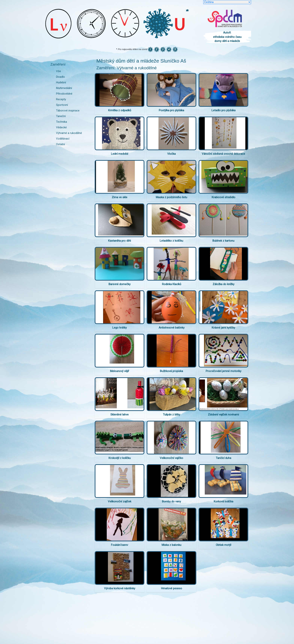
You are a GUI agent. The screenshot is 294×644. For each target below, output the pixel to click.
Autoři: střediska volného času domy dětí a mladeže (227, 37)
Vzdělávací (63, 139)
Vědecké (61, 127)
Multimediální (64, 88)
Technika (61, 122)
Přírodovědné (64, 94)
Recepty (61, 99)
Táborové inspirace (68, 111)
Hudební (61, 82)
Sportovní (62, 105)
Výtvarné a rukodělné (69, 133)
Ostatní (60, 144)
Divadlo (60, 77)
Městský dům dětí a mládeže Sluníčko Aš (141, 61)
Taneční (61, 116)
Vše (58, 71)
